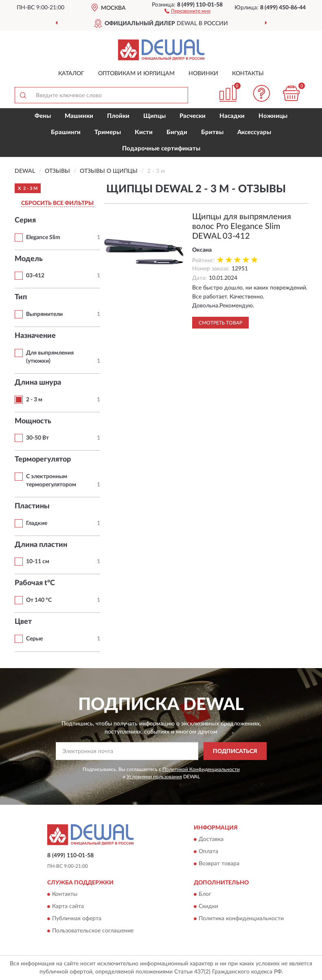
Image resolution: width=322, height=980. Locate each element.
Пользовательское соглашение (93, 931)
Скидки (208, 907)
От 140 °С (39, 600)
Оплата (208, 852)
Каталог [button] (71, 74)
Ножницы (273, 116)
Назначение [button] (35, 336)
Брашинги (66, 132)
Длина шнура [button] (38, 383)
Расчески (193, 116)
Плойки (118, 116)
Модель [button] (29, 259)
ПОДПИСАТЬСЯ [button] (235, 751)
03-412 (35, 276)
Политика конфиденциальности (241, 919)
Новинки (203, 74)
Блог (205, 895)
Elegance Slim (43, 237)
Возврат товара (219, 864)
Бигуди (177, 132)
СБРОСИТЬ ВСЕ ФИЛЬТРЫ (57, 203)
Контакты (248, 74)
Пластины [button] (32, 506)
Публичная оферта (77, 919)
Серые (34, 639)
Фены (43, 116)
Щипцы (154, 116)
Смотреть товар (220, 323)
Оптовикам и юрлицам (136, 74)
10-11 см (38, 562)
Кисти (144, 132)
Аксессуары (254, 132)
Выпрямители (44, 314)
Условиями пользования (154, 777)
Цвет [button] (23, 622)
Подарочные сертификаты (161, 149)
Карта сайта (68, 907)
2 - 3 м (34, 400)
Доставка (211, 840)
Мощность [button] (33, 421)
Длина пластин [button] (41, 545)
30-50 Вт (37, 438)
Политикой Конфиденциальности (201, 769)
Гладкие (37, 523)
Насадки (232, 116)
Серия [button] (25, 220)
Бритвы (212, 132)
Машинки (79, 116)
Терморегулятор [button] (43, 460)
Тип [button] (21, 297)
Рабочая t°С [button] (35, 583)
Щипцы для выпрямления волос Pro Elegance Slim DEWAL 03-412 (242, 226)
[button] (187, 11)
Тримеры (108, 132)
